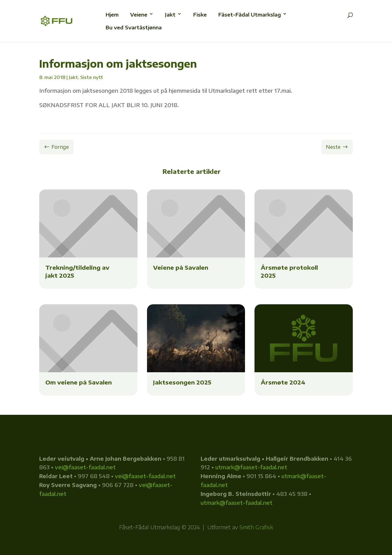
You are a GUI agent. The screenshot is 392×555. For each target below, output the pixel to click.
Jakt (73, 77)
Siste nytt (92, 77)
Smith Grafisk (256, 527)
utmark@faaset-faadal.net (251, 467)
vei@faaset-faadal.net (85, 467)
